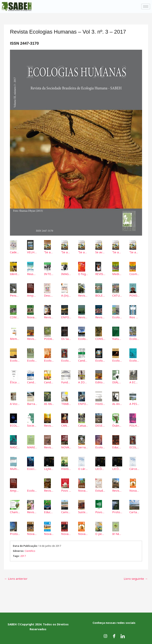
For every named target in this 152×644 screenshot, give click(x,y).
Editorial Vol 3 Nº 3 (100, 382)
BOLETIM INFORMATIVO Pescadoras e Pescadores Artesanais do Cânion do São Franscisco (100, 295)
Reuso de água (32, 274)
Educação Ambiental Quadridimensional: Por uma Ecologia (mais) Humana (49, 511)
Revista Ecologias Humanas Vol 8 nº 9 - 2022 (49, 490)
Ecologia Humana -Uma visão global (66, 360)
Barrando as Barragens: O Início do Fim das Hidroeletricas (32, 403)
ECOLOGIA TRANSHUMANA (15, 425)
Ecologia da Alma (117, 360)
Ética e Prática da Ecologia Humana (15, 382)
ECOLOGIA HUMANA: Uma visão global (134, 446)
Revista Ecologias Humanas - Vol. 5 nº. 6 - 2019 (49, 446)
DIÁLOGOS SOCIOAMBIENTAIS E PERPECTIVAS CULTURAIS (117, 382)
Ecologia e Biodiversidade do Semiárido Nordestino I (83, 338)
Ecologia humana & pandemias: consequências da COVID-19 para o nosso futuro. (100, 446)
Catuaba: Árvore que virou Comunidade (83, 425)
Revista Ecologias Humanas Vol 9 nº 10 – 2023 (117, 490)
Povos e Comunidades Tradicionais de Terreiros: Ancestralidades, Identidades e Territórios (100, 511)
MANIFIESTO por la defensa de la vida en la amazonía (32, 446)
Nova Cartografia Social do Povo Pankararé (49, 533)
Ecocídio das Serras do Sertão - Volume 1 (32, 468)
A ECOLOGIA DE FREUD (134, 382)
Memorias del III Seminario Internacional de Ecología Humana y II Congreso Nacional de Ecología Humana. (15, 338)
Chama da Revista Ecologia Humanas (15, 511)
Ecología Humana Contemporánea (117, 317)
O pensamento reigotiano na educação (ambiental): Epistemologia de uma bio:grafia (100, 533)
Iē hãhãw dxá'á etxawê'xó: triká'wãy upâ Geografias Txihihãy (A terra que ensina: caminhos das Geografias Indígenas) (117, 533)
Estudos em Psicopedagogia (100, 490)
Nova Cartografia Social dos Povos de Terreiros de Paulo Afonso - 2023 (83, 490)
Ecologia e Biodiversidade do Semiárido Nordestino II (15, 360)
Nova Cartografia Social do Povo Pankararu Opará (83, 533)
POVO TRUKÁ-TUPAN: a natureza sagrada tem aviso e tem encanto (134, 295)
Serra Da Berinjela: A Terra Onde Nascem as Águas (83, 446)
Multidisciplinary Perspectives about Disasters (15, 468)
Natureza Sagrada (117, 338)
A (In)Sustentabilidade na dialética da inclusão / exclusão (66, 295)
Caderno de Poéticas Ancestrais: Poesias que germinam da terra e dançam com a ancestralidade (15, 252)
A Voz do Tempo (15, 403)
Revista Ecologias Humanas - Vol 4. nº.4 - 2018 (49, 425)
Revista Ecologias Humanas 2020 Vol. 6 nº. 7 (83, 295)
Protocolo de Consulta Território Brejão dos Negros (15, 533)
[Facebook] (114, 634)
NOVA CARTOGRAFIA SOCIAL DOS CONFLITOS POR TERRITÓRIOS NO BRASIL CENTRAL (66, 446)
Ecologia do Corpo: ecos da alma (32, 490)
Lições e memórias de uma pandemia (49, 468)
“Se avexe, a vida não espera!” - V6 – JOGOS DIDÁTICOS (134, 252)
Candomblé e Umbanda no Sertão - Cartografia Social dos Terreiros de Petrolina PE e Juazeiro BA (49, 382)
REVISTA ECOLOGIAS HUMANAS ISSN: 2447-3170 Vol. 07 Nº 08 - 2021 (100, 274)
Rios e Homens (134, 317)
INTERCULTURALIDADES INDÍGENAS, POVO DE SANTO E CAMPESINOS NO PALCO (49, 274)
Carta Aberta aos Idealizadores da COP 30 (134, 511)
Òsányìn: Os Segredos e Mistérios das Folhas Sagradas (117, 425)
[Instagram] (105, 634)
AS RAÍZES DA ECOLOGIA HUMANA (49, 403)
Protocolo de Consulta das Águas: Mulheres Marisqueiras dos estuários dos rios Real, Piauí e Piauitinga (117, 511)
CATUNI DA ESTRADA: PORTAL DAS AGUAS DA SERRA (117, 295)
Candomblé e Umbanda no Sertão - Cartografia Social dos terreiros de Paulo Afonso (32, 382)
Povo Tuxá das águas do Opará (66, 490)
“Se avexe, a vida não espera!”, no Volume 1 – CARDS (49, 252)
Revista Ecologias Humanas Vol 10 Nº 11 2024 (32, 511)
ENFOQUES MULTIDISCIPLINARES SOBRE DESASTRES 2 (66, 317)
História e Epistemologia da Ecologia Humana (66, 468)
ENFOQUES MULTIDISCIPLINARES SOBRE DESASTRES (83, 403)
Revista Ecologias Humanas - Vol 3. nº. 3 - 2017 (32, 338)
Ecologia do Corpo (134, 360)
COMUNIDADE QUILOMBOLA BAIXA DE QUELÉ (15, 317)
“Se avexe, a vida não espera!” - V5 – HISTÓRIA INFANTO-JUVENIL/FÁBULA (117, 252)
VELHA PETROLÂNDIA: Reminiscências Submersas (32, 252)
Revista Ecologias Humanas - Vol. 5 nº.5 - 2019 (49, 317)
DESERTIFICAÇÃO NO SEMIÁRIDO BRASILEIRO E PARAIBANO (100, 425)
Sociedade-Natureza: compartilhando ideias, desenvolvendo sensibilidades (32, 425)
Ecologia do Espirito (49, 360)
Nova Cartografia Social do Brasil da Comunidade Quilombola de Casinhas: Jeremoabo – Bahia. (32, 317)
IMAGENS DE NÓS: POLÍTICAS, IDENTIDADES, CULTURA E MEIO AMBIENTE (66, 274)
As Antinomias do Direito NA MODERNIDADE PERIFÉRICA (117, 403)
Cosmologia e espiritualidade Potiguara (134, 274)
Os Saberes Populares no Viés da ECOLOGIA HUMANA (66, 338)
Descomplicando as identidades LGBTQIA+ (49, 295)
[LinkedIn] (123, 634)
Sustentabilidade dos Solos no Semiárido (83, 511)
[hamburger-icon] (146, 7)
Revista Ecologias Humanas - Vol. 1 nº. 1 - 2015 (100, 317)
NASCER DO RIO (15, 446)
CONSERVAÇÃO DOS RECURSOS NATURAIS (100, 338)
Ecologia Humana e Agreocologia (32, 360)
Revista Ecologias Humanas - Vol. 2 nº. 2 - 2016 (83, 317)
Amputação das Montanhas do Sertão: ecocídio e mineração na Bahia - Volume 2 (15, 490)
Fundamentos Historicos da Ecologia (66, 382)
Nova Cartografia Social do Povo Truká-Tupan (66, 533)
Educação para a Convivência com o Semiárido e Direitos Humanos (117, 446)
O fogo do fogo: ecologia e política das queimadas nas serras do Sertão (83, 274)
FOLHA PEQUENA (134, 425)
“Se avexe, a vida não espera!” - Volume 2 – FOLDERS (66, 252)
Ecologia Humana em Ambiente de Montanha (134, 338)
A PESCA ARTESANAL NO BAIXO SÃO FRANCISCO (134, 403)
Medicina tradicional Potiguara (117, 274)
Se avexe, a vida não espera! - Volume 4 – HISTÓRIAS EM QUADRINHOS (100, 252)
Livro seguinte (137, 577)
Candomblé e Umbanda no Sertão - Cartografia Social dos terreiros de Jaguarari (83, 360)
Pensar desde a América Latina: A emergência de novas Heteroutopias (15, 295)
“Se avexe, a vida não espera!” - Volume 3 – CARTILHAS (83, 252)
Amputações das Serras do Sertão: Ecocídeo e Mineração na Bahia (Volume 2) (32, 295)
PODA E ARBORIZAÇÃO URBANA (49, 338)
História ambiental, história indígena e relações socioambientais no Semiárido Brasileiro (100, 403)
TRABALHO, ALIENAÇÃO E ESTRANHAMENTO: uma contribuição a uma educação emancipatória (66, 403)
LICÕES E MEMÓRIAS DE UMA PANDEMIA (100, 468)
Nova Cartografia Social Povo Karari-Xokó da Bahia (32, 533)
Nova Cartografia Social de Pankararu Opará (134, 490)
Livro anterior (15, 577)
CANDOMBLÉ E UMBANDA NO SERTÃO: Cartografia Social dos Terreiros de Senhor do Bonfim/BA (66, 425)
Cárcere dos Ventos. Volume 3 (134, 468)
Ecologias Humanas (100, 360)
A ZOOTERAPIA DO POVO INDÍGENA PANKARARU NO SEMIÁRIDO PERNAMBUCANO (83, 382)
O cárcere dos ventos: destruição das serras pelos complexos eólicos (83, 468)
